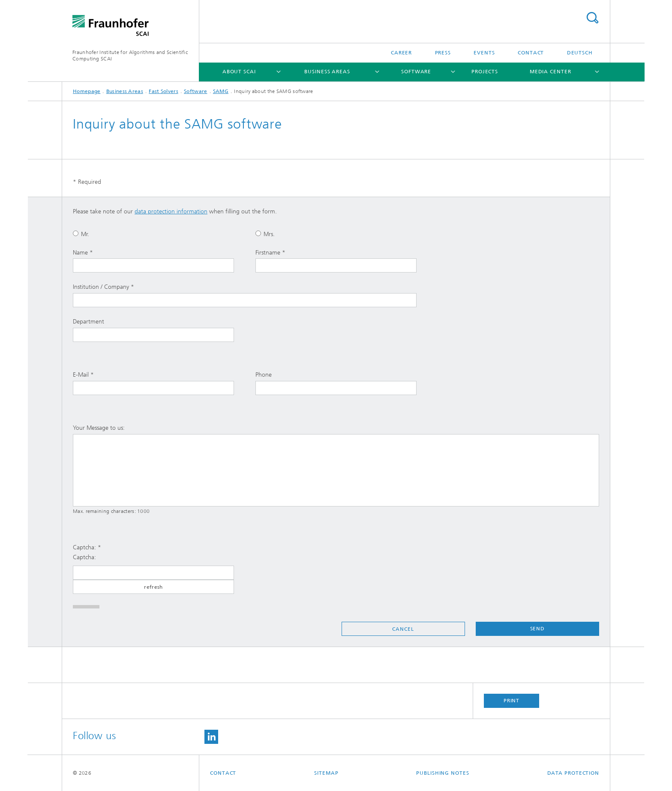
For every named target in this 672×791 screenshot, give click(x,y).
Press (443, 53)
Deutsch (580, 53)
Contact (531, 53)
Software (416, 72)
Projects (485, 72)
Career (401, 53)
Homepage (87, 91)
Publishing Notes (442, 773)
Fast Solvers (163, 91)
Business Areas (327, 72)
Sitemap (326, 773)
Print (512, 701)
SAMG (221, 91)
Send (538, 629)
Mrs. (265, 234)
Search (592, 18)
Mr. (81, 234)
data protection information (171, 211)
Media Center (550, 72)
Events (484, 53)
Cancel (403, 629)
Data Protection (573, 773)
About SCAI (239, 72)
